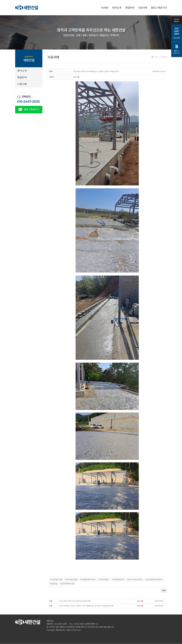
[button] (75, 77)
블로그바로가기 (29, 109)
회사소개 (22, 71)
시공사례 (22, 84)
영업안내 (22, 77)
